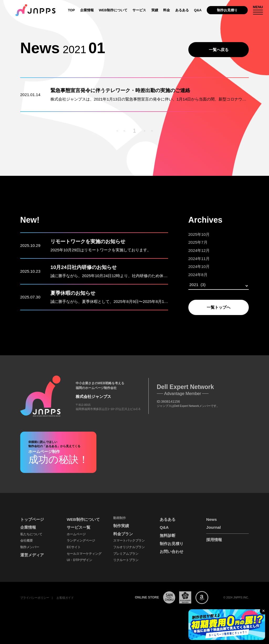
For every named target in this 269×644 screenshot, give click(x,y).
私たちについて (31, 534)
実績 (155, 10)
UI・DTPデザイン (79, 560)
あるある (182, 10)
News (211, 519)
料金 (167, 10)
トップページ (32, 519)
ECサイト (74, 547)
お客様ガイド (65, 598)
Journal (213, 527)
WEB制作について (113, 10)
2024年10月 (199, 266)
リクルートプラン (126, 560)
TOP (71, 10)
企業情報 (87, 10)
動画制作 (120, 518)
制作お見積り (227, 10)
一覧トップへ (219, 307)
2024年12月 (199, 250)
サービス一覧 (79, 527)
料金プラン (123, 534)
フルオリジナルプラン (129, 547)
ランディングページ (81, 541)
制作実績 (121, 526)
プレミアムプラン (126, 554)
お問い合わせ (172, 551)
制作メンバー (30, 547)
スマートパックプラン (129, 541)
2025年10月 (199, 234)
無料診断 (168, 535)
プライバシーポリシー (35, 598)
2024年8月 (198, 275)
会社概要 (27, 541)
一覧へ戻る (219, 50)
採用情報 (214, 540)
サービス (139, 10)
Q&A (198, 10)
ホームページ (76, 534)
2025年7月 (198, 242)
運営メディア (32, 555)
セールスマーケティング (84, 554)
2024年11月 (199, 259)
